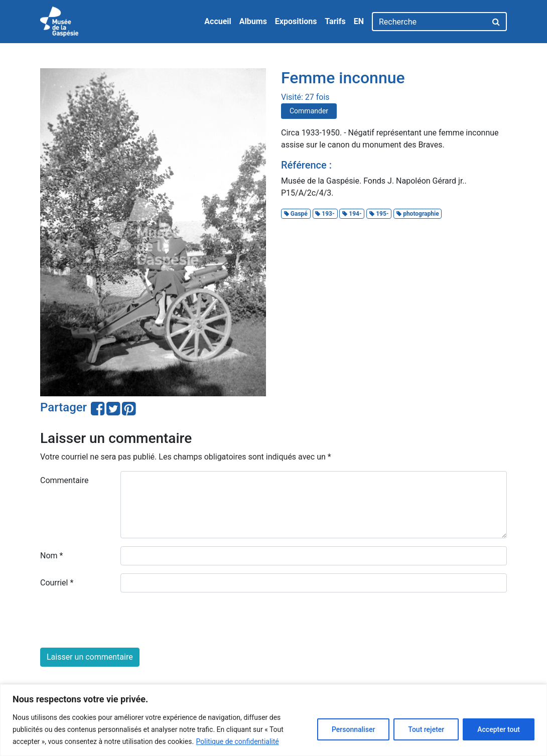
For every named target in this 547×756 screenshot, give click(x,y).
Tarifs (335, 21)
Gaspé (296, 214)
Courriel (57, 583)
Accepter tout (499, 729)
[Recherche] (429, 22)
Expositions (296, 21)
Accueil (218, 21)
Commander (309, 111)
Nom (51, 556)
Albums (253, 21)
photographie (418, 214)
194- (352, 214)
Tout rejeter (426, 729)
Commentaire (64, 480)
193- (325, 214)
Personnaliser (353, 729)
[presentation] (116, 620)
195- (379, 214)
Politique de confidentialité (238, 741)
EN (359, 21)
